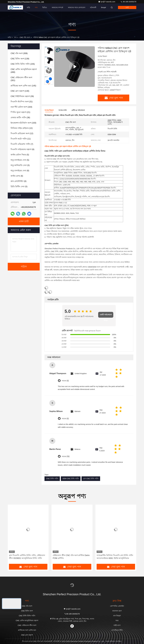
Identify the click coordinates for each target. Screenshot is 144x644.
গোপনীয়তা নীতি (117, 630)
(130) (20, 91)
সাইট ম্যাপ (117, 625)
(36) (20, 118)
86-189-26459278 (128, 2)
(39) (22, 96)
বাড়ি (28, 7)
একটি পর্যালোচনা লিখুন (106, 316)
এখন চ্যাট (24, 221)
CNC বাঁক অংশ (25, 37)
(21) (20, 112)
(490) (24, 71)
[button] (49, 84)
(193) (23, 123)
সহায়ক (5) (65, 381)
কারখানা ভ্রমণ (117, 611)
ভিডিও (45, 7)
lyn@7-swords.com (107, 2)
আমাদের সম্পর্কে (57, 7)
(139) (20, 59)
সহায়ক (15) (66, 457)
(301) (21, 79)
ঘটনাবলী (93, 7)
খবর (117, 620)
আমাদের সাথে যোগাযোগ (77, 7)
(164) (21, 107)
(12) (22, 128)
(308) (19, 53)
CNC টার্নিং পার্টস (52, 479)
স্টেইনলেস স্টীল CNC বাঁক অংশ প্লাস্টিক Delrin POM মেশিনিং (71, 557)
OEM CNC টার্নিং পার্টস (71, 479)
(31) (22, 102)
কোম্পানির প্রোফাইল (117, 606)
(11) (21, 139)
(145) (23, 86)
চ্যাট (127, 7)
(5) (20, 155)
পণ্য (36, 7)
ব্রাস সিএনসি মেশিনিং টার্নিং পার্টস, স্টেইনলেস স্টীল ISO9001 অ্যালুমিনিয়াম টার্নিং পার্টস (27, 557)
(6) (22, 149)
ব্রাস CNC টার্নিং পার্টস (91, 479)
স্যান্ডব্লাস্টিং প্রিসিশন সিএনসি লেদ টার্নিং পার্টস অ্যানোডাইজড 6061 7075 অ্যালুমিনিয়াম (115, 557)
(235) (23, 64)
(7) (22, 144)
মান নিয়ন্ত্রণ (117, 616)
